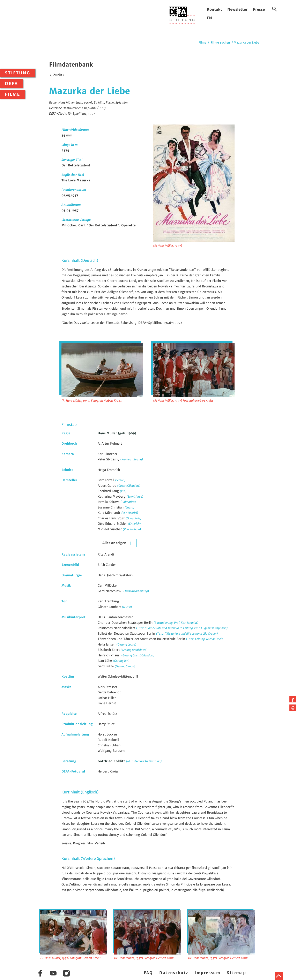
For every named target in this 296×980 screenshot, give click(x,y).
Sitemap (236, 973)
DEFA (12, 84)
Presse (259, 9)
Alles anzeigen (115, 543)
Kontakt (214, 9)
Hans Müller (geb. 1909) (117, 433)
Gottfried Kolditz (112, 761)
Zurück (57, 75)
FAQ (148, 973)
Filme (13, 94)
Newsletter (237, 9)
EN (209, 18)
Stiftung (18, 73)
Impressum (208, 973)
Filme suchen (220, 43)
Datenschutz (174, 973)
